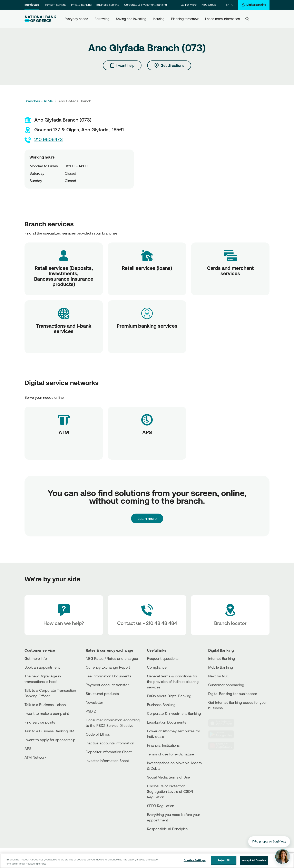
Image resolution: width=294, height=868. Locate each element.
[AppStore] (224, 723)
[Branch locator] (230, 615)
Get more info (36, 658)
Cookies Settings (195, 860)
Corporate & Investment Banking (145, 5)
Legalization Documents (167, 722)
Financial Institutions (163, 745)
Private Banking (81, 5)
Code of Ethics (98, 734)
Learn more (147, 518)
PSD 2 (91, 711)
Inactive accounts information (110, 743)
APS (28, 748)
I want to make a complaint (47, 713)
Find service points (40, 722)
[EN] (230, 5)
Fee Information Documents (109, 676)
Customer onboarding (226, 685)
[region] (147, 861)
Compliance (157, 667)
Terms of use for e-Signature (170, 754)
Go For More (189, 5)
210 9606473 (44, 140)
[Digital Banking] (254, 5)
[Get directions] (169, 65)
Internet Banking (222, 658)
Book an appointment (42, 667)
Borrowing (102, 19)
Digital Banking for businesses (233, 694)
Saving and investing (131, 19)
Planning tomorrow (185, 19)
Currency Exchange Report (108, 667)
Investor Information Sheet (107, 761)
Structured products (102, 694)
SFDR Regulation (161, 806)
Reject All (224, 860)
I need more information (223, 19)
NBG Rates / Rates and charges (112, 658)
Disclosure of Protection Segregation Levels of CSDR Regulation (170, 791)
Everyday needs (76, 19)
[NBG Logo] (40, 19)
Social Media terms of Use (168, 777)
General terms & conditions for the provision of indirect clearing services (173, 681)
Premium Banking (55, 5)
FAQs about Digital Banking (169, 696)
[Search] (247, 19)
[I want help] (122, 65)
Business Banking (108, 5)
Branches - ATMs (39, 101)
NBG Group (209, 5)
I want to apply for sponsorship (50, 740)
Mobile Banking (221, 667)
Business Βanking (161, 705)
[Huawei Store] (224, 746)
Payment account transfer (107, 685)
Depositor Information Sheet (109, 752)
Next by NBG (219, 676)
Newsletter (94, 702)
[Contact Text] (147, 615)
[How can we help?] (64, 615)
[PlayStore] (224, 734)
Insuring (159, 19)
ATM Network (35, 757)
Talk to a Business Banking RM (49, 731)
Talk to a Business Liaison (45, 705)
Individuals (32, 5)
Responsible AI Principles (167, 829)
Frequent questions (163, 658)
